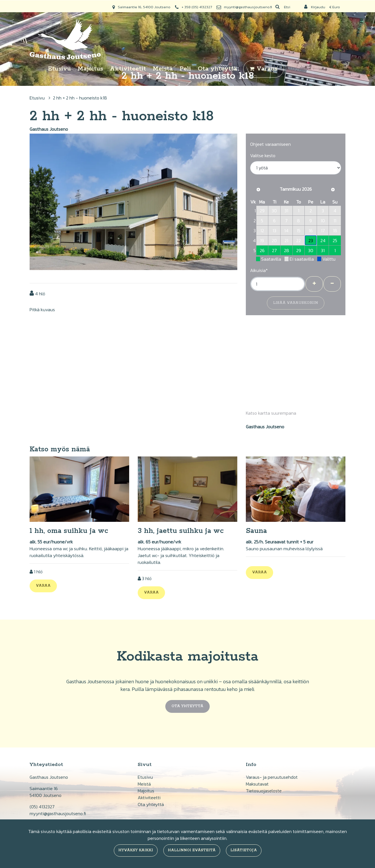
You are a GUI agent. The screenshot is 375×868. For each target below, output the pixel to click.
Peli (185, 69)
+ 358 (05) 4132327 (197, 7)
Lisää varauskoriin (296, 303)
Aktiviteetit (128, 69)
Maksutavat (257, 784)
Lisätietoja (244, 850)
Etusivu (59, 69)
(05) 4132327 (42, 807)
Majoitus (90, 69)
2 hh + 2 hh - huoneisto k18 (80, 98)
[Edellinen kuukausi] (258, 190)
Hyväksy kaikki (136, 850)
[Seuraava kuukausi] (333, 190)
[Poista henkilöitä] (332, 284)
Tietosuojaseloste (264, 791)
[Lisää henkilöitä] (314, 284)
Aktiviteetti (149, 798)
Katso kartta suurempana (271, 413)
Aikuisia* (259, 270)
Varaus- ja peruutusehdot (272, 777)
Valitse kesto (263, 155)
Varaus (267, 69)
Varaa (43, 586)
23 (311, 240)
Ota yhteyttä (217, 69)
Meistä (163, 69)
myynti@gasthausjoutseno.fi (248, 7)
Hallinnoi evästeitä (192, 850)
